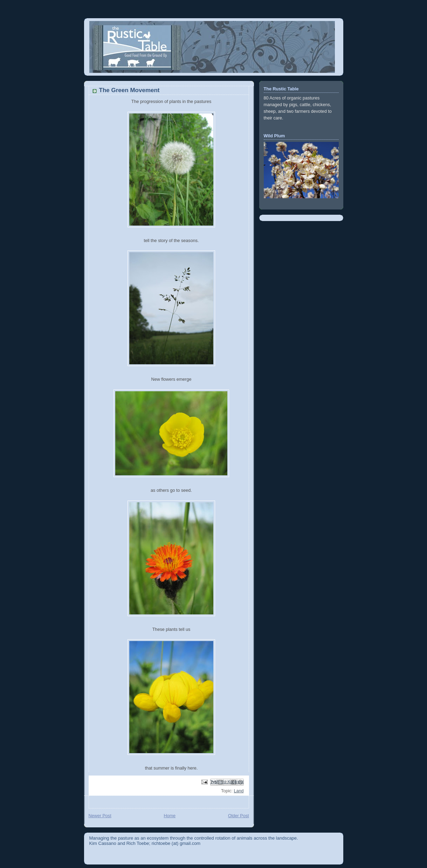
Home (170, 816)
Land (239, 791)
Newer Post (100, 816)
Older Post (239, 816)
